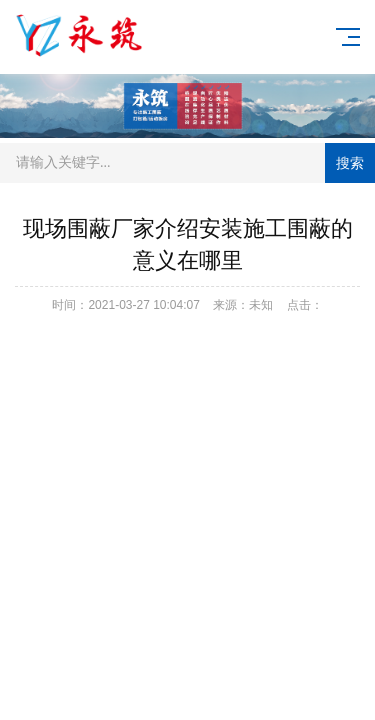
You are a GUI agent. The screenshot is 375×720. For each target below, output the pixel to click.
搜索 (350, 163)
